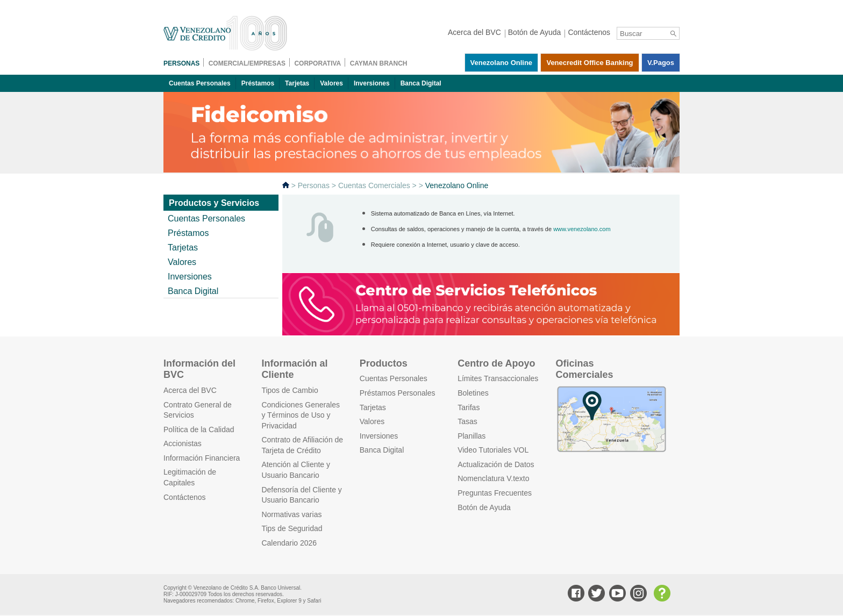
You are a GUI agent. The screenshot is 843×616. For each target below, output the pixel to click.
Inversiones (372, 83)
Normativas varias (291, 514)
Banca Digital (421, 83)
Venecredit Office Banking (590, 63)
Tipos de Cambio (290, 390)
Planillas (471, 436)
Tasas (467, 421)
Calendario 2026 (289, 543)
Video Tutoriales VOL (493, 450)
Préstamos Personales (398, 393)
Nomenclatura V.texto (493, 478)
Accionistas (183, 443)
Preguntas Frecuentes (495, 493)
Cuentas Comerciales (374, 185)
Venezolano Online (502, 63)
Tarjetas (297, 83)
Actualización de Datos (496, 464)
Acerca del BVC (190, 390)
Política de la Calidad (199, 429)
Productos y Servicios (214, 203)
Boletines (473, 393)
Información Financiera (202, 458)
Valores (331, 83)
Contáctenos (185, 497)
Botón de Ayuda (484, 507)
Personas (314, 185)
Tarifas (469, 407)
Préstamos (258, 83)
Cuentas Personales (200, 83)
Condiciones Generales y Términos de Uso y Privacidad (301, 415)
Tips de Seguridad (292, 528)
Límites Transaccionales (498, 378)
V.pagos (661, 63)
